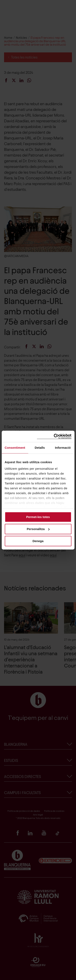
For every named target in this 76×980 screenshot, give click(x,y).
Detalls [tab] (40, 448)
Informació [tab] (63, 448)
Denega (38, 541)
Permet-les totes (38, 517)
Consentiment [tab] (15, 448)
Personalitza (38, 529)
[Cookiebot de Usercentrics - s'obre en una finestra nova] (54, 436)
